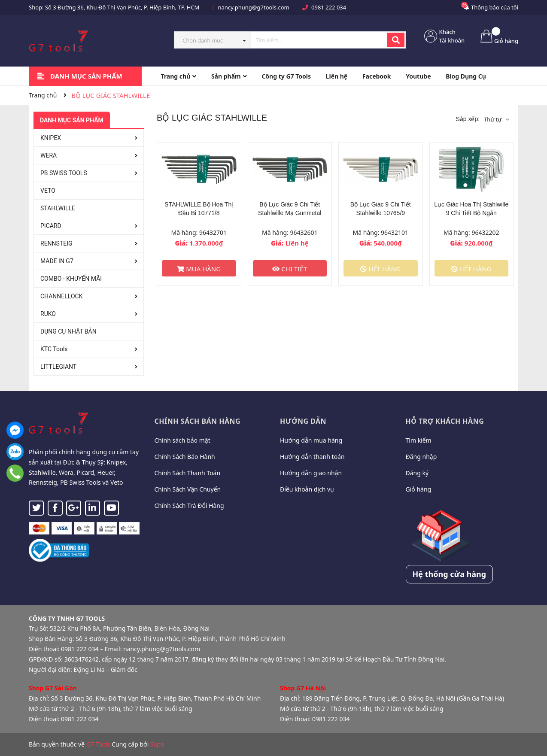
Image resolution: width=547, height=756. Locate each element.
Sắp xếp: (468, 119)
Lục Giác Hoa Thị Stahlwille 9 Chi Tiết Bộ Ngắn (471, 209)
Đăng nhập (421, 457)
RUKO (48, 314)
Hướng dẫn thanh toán (312, 457)
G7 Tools (98, 744)
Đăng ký (417, 473)
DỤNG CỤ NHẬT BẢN (68, 331)
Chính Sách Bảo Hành (185, 457)
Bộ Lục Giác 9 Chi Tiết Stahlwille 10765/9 (381, 209)
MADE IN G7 (57, 261)
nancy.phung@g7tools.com (254, 7)
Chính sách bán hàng (198, 421)
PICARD (51, 226)
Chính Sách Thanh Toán (188, 473)
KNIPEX (51, 138)
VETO (48, 191)
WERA (49, 155)
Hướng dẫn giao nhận (311, 473)
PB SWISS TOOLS (64, 173)
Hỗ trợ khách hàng (445, 421)
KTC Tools (54, 349)
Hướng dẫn (303, 421)
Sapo (157, 744)
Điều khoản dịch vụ (307, 489)
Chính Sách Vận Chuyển (188, 489)
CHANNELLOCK (61, 296)
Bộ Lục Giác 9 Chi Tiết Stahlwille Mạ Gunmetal (290, 209)
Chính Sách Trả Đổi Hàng (189, 506)
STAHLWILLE (58, 208)
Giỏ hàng (419, 489)
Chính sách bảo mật (182, 440)
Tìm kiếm (419, 440)
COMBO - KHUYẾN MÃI (71, 279)
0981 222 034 (329, 7)
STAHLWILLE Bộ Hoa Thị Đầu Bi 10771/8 (199, 209)
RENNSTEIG (56, 243)
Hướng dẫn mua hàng (311, 440)
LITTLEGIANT (58, 367)
